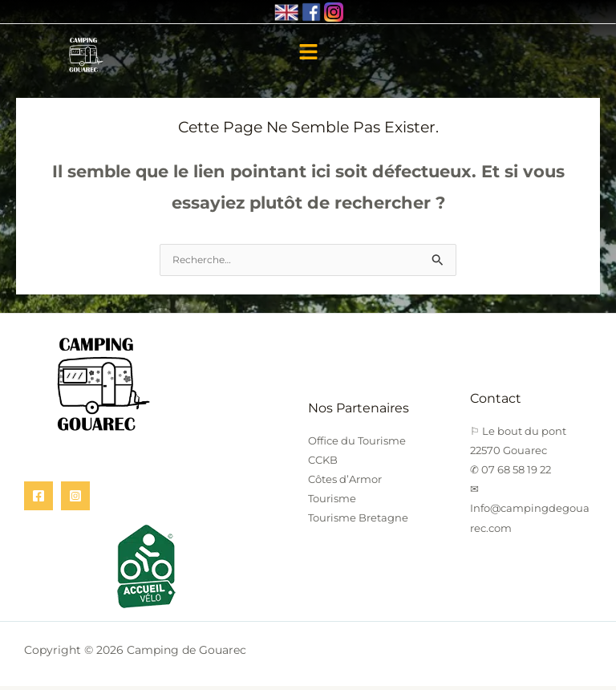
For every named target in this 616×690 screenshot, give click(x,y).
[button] (308, 54)
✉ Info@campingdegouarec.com (530, 512)
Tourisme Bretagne (358, 522)
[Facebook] (38, 500)
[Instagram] (75, 500)
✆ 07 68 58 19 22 (511, 473)
